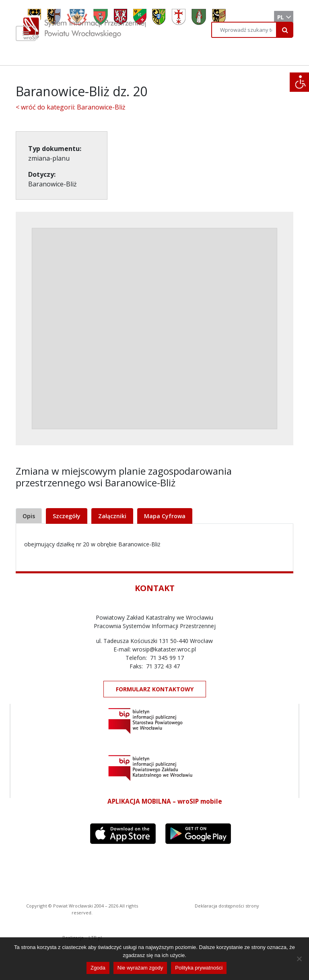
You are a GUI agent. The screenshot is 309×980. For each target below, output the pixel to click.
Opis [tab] (29, 516)
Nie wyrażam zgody (140, 968)
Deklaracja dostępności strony (227, 906)
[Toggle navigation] (26, 33)
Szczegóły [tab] (67, 516)
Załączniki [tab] (112, 516)
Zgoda (98, 968)
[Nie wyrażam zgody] (299, 959)
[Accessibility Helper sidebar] (299, 82)
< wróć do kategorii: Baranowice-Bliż (71, 107)
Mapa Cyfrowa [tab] (165, 516)
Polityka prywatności (199, 968)
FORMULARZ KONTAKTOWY (155, 689)
